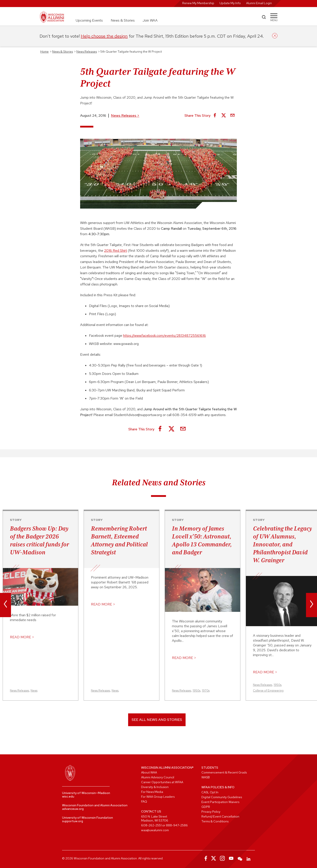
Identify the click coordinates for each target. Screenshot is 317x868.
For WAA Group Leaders (158, 797)
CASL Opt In (210, 792)
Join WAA (150, 20)
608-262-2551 (151, 825)
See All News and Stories (157, 720)
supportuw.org (73, 821)
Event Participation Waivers (220, 802)
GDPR (206, 807)
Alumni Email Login (259, 3)
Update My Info (230, 3)
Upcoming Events (89, 20)
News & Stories (123, 20)
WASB (206, 777)
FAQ (144, 801)
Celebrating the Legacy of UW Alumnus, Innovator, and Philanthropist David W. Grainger (282, 544)
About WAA (149, 772)
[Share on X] (224, 116)
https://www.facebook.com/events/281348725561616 (164, 336)
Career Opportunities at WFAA (162, 782)
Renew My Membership (198, 3)
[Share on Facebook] (215, 116)
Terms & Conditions (215, 821)
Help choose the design (104, 36)
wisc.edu (68, 796)
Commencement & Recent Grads (224, 772)
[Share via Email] (232, 116)
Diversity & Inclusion (155, 787)
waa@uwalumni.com (155, 830)
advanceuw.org (73, 809)
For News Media (152, 792)
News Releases (125, 116)
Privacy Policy (211, 812)
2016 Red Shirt (116, 251)
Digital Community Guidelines (222, 797)
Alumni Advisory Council (158, 777)
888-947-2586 (177, 825)
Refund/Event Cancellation (220, 816)
